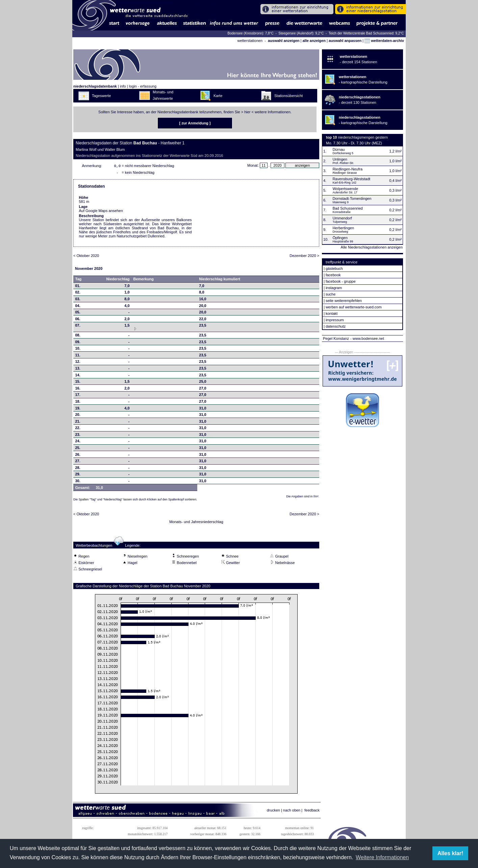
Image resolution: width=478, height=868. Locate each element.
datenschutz (336, 326)
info (123, 86)
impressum (335, 320)
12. (78, 363)
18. (78, 403)
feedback (312, 812)
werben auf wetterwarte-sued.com (354, 307)
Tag (79, 280)
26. (78, 456)
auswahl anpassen (345, 41)
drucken (273, 812)
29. (78, 475)
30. (78, 482)
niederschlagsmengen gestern (363, 137)
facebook (333, 275)
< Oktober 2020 (86, 257)
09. (78, 343)
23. (78, 436)
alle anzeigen (314, 41)
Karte (218, 96)
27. (78, 462)
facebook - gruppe (341, 281)
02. (78, 294)
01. (78, 287)
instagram (334, 288)
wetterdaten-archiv (384, 41)
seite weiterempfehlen (344, 301)
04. (78, 307)
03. (78, 300)
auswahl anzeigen (284, 41)
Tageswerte (101, 96)
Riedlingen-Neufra (347, 169)
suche (331, 294)
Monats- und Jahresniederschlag (196, 523)
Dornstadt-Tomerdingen (352, 198)
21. (78, 423)
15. (78, 383)
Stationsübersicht (288, 96)
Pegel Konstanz (336, 338)
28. (78, 469)
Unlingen (340, 159)
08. (78, 336)
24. (78, 442)
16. (78, 390)
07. (78, 327)
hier (247, 112)
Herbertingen (343, 228)
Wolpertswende (345, 189)
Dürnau (338, 149)
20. (78, 416)
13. (78, 370)
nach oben (292, 812)
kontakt (332, 313)
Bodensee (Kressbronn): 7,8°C (251, 33)
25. (78, 449)
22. (78, 429)
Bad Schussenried (347, 208)
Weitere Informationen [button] (382, 857)
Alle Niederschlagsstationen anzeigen (372, 247)
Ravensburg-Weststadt (351, 179)
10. (78, 350)
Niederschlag (118, 280)
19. (78, 409)
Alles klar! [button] (450, 853)
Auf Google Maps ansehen (101, 212)
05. (78, 313)
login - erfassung (143, 86)
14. (78, 376)
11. (78, 356)
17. (78, 396)
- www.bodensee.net (367, 338)
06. (78, 320)
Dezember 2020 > (304, 257)
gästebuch (334, 268)
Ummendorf (342, 218)
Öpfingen (340, 238)
